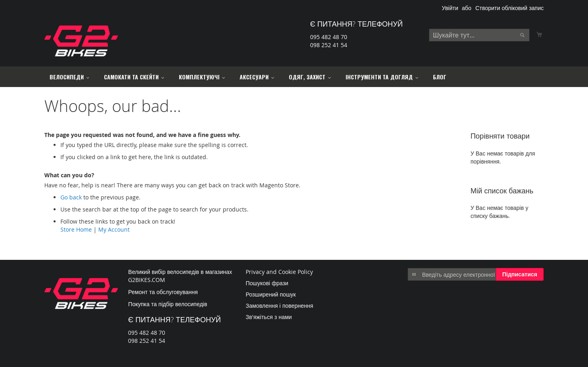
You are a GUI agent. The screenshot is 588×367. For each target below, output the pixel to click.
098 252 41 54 (329, 45)
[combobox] (479, 35)
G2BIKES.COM (147, 280)
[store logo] (81, 41)
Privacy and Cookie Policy (279, 272)
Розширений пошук (271, 294)
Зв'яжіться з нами (269, 317)
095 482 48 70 (329, 37)
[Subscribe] (520, 274)
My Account (114, 229)
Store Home (76, 229)
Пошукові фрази (267, 283)
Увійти (450, 8)
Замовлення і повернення (280, 306)
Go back (71, 197)
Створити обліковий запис (509, 8)
